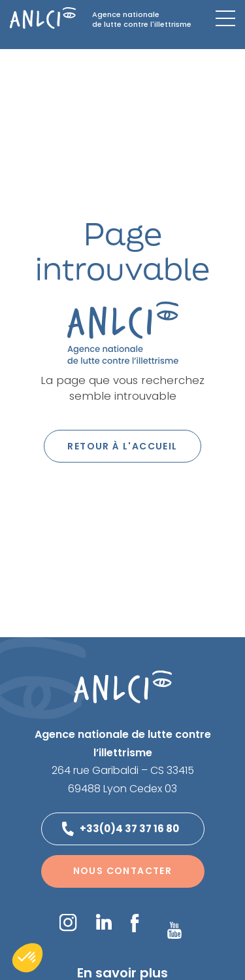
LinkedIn (104, 922)
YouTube (174, 930)
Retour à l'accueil (122, 446)
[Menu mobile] (225, 18)
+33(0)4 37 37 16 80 (129, 829)
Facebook (135, 923)
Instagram (68, 923)
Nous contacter (123, 871)
